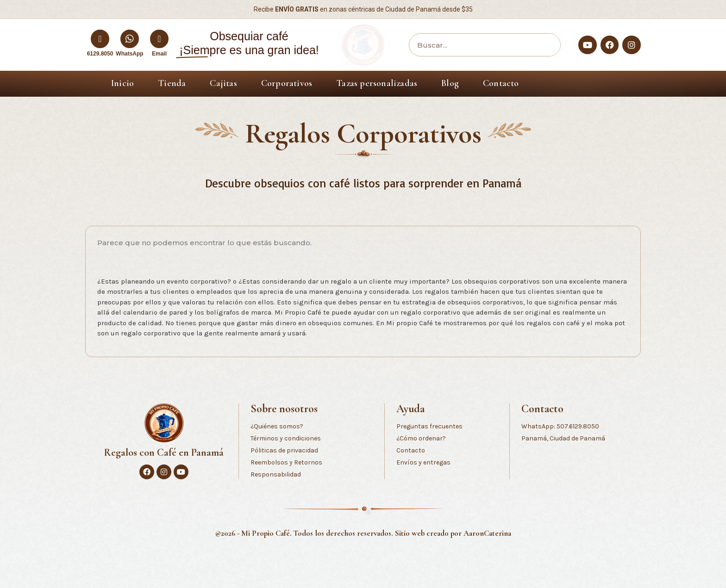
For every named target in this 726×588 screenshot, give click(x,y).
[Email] (159, 39)
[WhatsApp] (130, 39)
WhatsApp (129, 54)
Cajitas (223, 83)
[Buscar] (546, 45)
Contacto (501, 83)
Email (159, 54)
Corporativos (287, 83)
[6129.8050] (100, 39)
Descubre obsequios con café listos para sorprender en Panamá (363, 183)
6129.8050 (100, 54)
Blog (450, 83)
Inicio (122, 83)
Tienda (172, 83)
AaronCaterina (487, 533)
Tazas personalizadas (377, 83)
